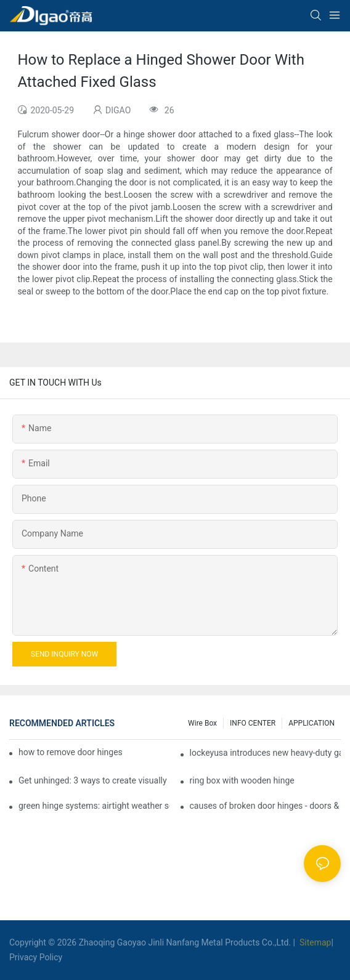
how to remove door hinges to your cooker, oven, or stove (71, 752)
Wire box (202, 723)
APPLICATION (311, 723)
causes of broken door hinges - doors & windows (265, 806)
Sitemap (314, 942)
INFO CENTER (253, 723)
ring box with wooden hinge (242, 780)
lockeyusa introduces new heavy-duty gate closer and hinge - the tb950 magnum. (265, 753)
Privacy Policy (36, 957)
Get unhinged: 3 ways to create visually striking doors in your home (94, 780)
